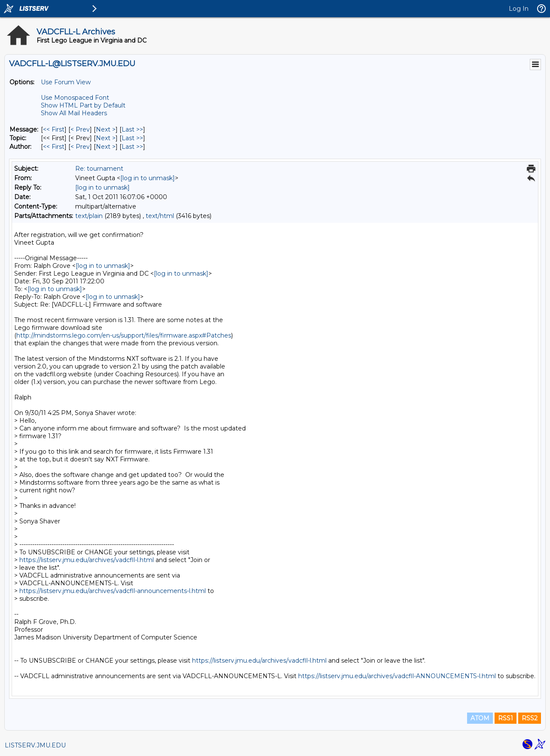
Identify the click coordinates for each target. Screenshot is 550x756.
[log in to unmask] (148, 178)
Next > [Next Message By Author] (106, 147)
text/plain (89, 216)
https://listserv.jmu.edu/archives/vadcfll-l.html (87, 560)
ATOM (480, 718)
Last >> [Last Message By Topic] (132, 138)
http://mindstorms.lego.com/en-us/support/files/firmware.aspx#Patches (124, 335)
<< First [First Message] (54, 129)
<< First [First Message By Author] (54, 147)
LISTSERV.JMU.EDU (35, 745)
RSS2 (530, 718)
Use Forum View (66, 82)
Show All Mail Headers (74, 113)
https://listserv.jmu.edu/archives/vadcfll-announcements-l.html (113, 591)
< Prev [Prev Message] (80, 129)
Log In (519, 9)
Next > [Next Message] (106, 129)
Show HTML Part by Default (83, 105)
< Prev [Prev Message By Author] (80, 147)
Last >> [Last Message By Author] (132, 147)
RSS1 (506, 718)
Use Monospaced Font (75, 98)
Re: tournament (99, 169)
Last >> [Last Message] (132, 129)
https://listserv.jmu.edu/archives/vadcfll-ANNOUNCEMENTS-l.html (397, 676)
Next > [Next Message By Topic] (106, 138)
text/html (160, 216)
